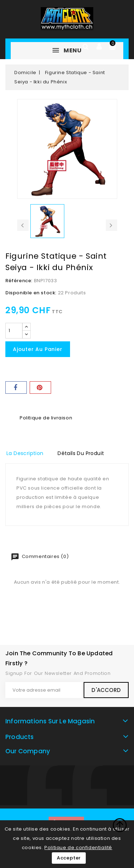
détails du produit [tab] (81, 453)
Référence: (19, 281)
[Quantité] (14, 331)
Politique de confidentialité (78, 848)
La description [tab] (25, 453)
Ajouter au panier (38, 349)
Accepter (69, 858)
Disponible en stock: (31, 293)
